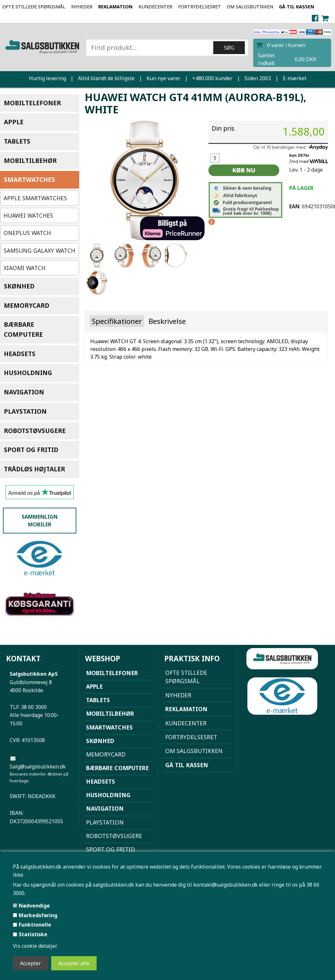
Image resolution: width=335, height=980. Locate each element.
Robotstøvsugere (35, 431)
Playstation (25, 411)
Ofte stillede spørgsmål (34, 7)
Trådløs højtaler (34, 469)
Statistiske (33, 934)
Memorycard (27, 305)
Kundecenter (155, 7)
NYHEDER (82, 7)
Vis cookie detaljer (35, 946)
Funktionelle (35, 925)
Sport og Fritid (31, 450)
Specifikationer (117, 321)
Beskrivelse (167, 321)
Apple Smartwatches (35, 198)
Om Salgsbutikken (250, 7)
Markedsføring (38, 915)
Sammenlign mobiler (40, 521)
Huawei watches (28, 215)
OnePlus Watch (27, 233)
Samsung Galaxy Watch (39, 250)
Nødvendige (34, 906)
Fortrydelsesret (200, 7)
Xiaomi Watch (24, 268)
